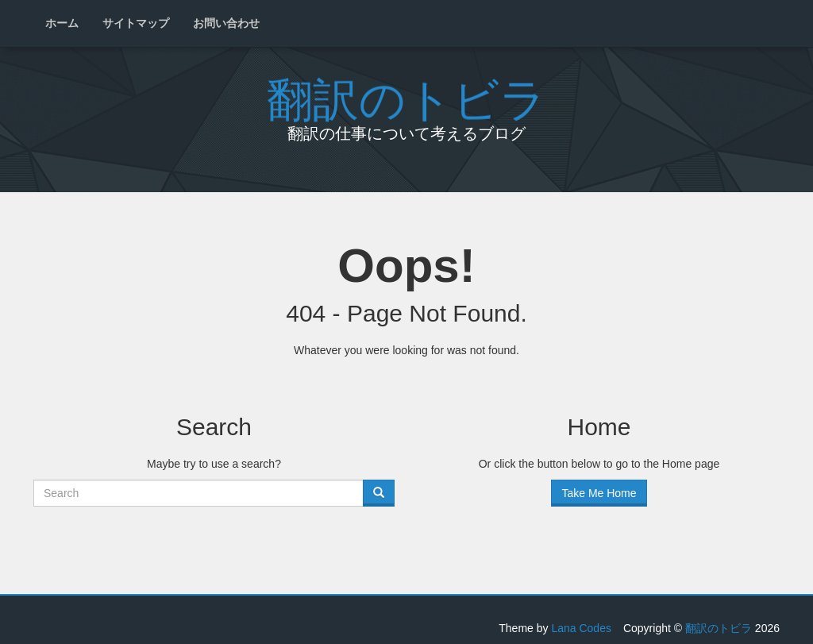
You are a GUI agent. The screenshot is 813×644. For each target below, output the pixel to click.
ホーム (62, 23)
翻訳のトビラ (406, 94)
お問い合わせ (226, 23)
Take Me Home (599, 493)
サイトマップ (136, 23)
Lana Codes (581, 628)
